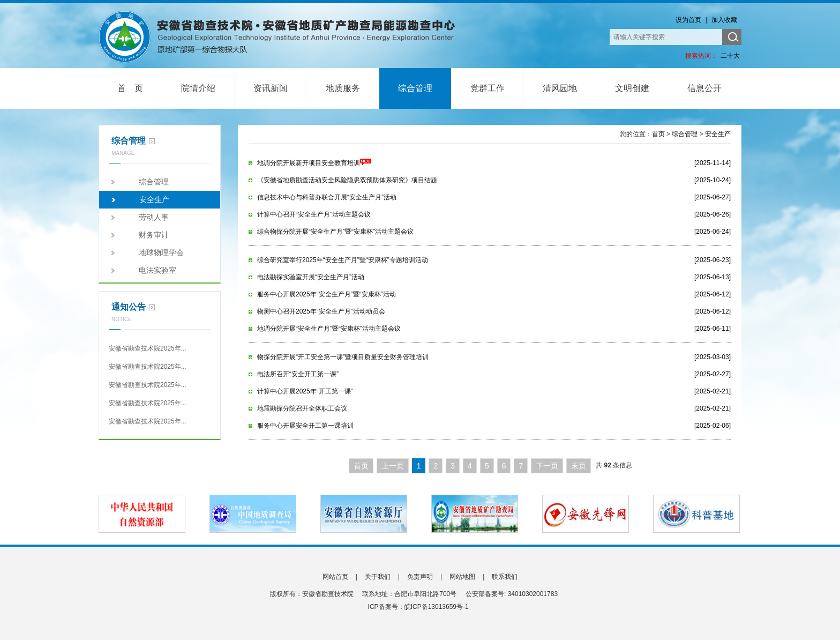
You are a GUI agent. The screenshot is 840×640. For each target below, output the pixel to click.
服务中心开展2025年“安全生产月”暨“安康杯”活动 (327, 294)
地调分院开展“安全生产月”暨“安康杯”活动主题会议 (329, 329)
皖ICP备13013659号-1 (437, 607)
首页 (658, 134)
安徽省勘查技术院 (283, 37)
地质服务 (343, 88)
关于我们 (378, 577)
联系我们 (505, 577)
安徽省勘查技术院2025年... (148, 348)
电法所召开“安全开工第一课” (298, 374)
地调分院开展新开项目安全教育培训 (314, 163)
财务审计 (154, 235)
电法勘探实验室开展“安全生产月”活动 (311, 277)
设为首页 (688, 20)
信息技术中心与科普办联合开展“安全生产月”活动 (327, 197)
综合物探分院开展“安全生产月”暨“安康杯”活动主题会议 (335, 232)
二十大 (730, 56)
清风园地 (560, 88)
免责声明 (420, 577)
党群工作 (487, 88)
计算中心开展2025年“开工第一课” (305, 391)
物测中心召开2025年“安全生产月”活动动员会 (321, 311)
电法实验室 (157, 270)
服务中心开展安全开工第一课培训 (305, 426)
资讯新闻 (271, 88)
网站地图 (462, 577)
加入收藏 (724, 20)
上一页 (393, 466)
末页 (579, 466)
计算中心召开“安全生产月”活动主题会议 (314, 214)
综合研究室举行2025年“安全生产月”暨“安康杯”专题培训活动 (343, 260)
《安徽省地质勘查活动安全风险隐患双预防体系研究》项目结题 (347, 180)
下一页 (547, 466)
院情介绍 (198, 88)
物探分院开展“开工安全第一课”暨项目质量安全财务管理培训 (343, 357)
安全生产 (154, 199)
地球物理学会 (161, 252)
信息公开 (704, 88)
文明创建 (632, 88)
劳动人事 (154, 217)
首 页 (130, 88)
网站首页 (335, 577)
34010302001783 (532, 594)
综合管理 (415, 88)
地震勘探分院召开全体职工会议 (302, 408)
